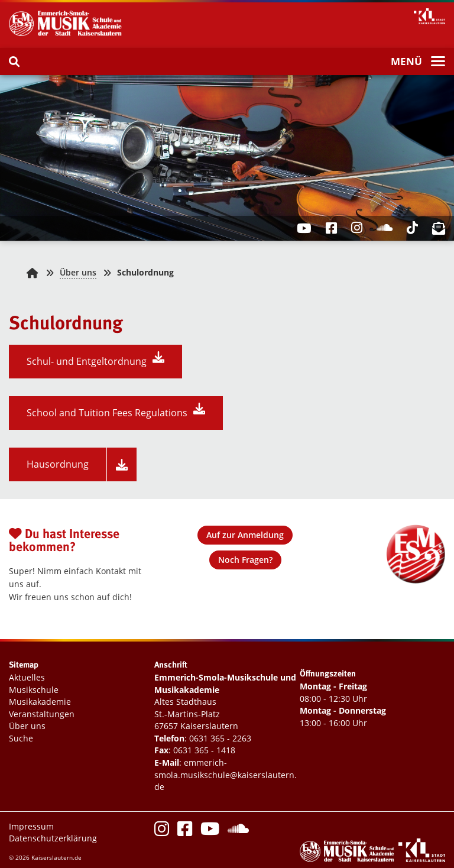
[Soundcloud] (238, 832)
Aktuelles (27, 677)
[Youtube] (210, 832)
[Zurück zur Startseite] (32, 272)
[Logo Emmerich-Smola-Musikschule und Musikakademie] (68, 35)
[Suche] (14, 61)
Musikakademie (40, 702)
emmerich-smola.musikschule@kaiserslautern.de (226, 775)
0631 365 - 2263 (220, 738)
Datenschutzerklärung (53, 838)
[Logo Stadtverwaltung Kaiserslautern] (422, 859)
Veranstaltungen (42, 714)
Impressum (31, 826)
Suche (21, 738)
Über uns (78, 272)
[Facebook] (185, 832)
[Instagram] (162, 832)
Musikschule (34, 690)
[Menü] (418, 62)
